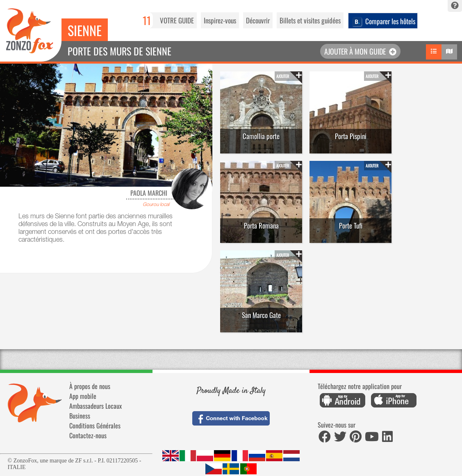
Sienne (85, 30)
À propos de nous (90, 386)
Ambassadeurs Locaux (96, 406)
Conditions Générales (95, 426)
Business (80, 416)
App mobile (83, 396)
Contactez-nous (88, 435)
